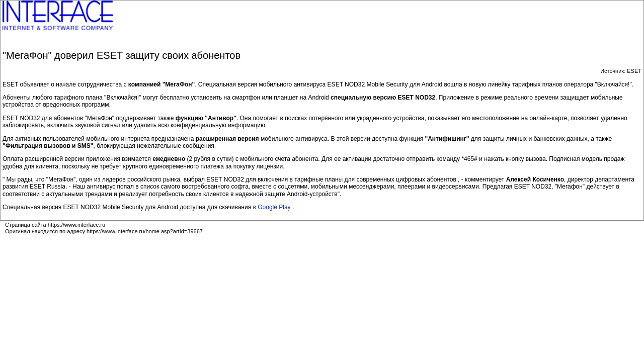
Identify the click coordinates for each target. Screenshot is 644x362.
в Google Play (273, 207)
